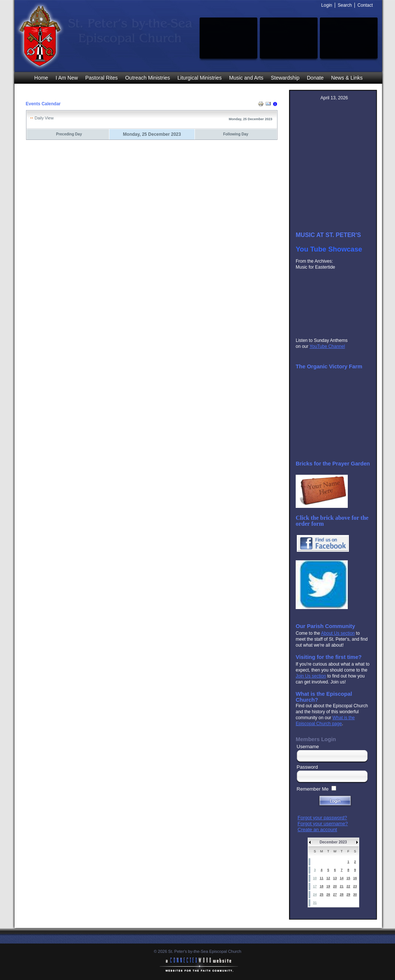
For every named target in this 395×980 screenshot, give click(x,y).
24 (315, 894)
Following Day (236, 134)
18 (321, 886)
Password (307, 767)
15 (348, 878)
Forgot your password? (322, 818)
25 (321, 894)
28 (341, 894)
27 (335, 894)
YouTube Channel (327, 346)
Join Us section (311, 676)
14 (341, 878)
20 (335, 886)
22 (348, 886)
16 (355, 878)
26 (328, 894)
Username (308, 747)
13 (335, 878)
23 (355, 886)
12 (328, 878)
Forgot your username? (323, 824)
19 (328, 886)
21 (341, 886)
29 (348, 894)
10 (315, 878)
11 (321, 878)
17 (315, 886)
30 (355, 894)
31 (315, 903)
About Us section (338, 633)
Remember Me (313, 789)
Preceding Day (69, 134)
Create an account (317, 830)
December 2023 (333, 842)
